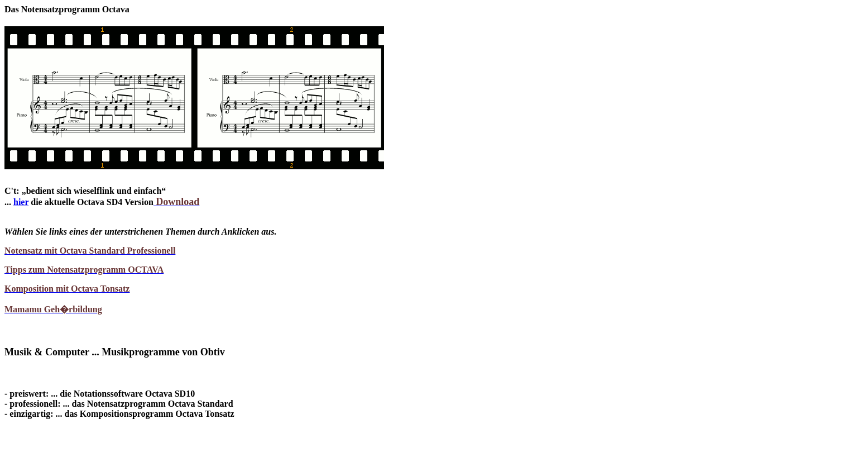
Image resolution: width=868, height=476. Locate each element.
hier (21, 202)
